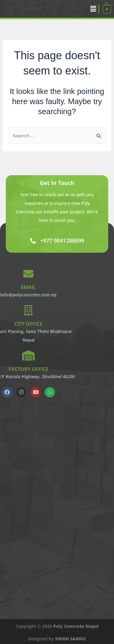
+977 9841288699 (62, 241)
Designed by (57, 639)
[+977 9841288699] (33, 241)
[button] (93, 9)
